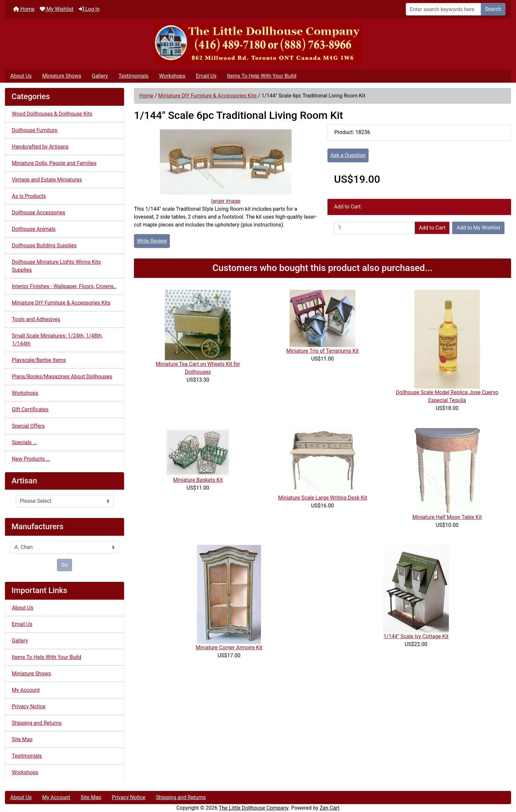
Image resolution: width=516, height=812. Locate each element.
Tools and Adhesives (36, 319)
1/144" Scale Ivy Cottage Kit (416, 636)
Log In (89, 9)
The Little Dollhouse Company (253, 808)
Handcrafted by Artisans (40, 147)
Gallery (100, 76)
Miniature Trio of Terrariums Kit (323, 351)
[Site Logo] (258, 44)
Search (493, 9)
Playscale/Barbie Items (39, 360)
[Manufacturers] (64, 547)
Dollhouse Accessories (39, 213)
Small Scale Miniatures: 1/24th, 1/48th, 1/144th (57, 340)
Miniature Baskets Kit (198, 480)
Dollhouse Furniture (35, 130)
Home (24, 9)
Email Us (206, 76)
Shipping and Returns (37, 723)
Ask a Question (348, 155)
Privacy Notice (29, 706)
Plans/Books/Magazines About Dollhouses (62, 377)
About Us (21, 76)
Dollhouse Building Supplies (44, 245)
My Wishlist (57, 9)
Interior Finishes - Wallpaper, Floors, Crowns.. (64, 286)
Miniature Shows (62, 76)
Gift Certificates (30, 409)
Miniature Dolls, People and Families (54, 163)
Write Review (152, 241)
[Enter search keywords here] (443, 9)
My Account (26, 690)
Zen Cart (330, 808)
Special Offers (28, 426)
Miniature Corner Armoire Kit (229, 648)
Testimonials (133, 76)
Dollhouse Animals (34, 229)
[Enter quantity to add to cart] (374, 228)
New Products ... (31, 459)
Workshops (172, 76)
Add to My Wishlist (478, 228)
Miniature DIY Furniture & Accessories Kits (207, 96)
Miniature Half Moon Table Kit (447, 517)
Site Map (22, 739)
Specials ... (25, 442)
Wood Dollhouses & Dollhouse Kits (52, 114)
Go (64, 565)
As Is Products (29, 196)
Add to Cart (432, 228)
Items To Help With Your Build (262, 76)
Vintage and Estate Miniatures (47, 180)
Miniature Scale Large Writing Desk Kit (323, 498)
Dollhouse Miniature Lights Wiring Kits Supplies (56, 266)
